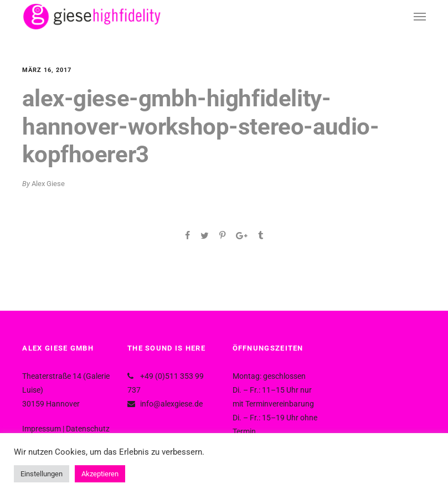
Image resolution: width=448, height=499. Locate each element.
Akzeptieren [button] (100, 474)
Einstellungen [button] (42, 474)
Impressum (42, 429)
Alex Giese (48, 184)
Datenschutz (88, 429)
